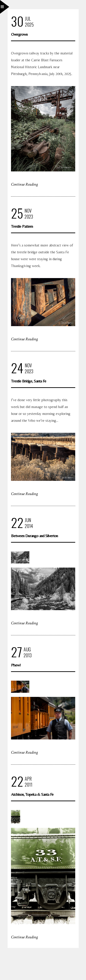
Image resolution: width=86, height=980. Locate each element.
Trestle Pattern (22, 226)
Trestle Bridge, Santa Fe (29, 381)
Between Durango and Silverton (34, 536)
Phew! (16, 665)
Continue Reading (24, 184)
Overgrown (19, 34)
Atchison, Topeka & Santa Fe (32, 794)
